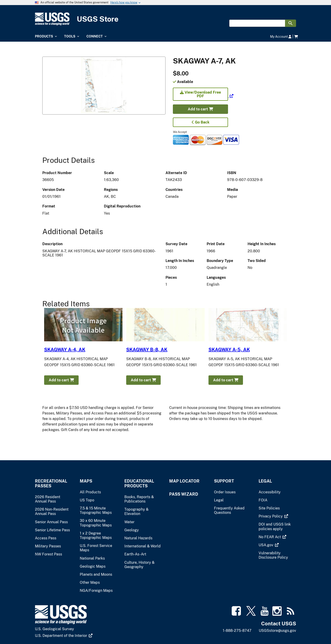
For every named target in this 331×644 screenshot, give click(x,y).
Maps (86, 481)
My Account (281, 36)
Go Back (201, 122)
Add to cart (200, 109)
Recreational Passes (51, 483)
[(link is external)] (203, 96)
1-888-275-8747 (237, 631)
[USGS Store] (165, 19)
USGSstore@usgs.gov (277, 631)
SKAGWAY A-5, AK (229, 350)
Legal (265, 481)
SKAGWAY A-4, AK (65, 350)
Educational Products (139, 483)
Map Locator (184, 481)
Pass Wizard (184, 494)
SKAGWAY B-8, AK (147, 350)
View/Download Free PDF (200, 94)
